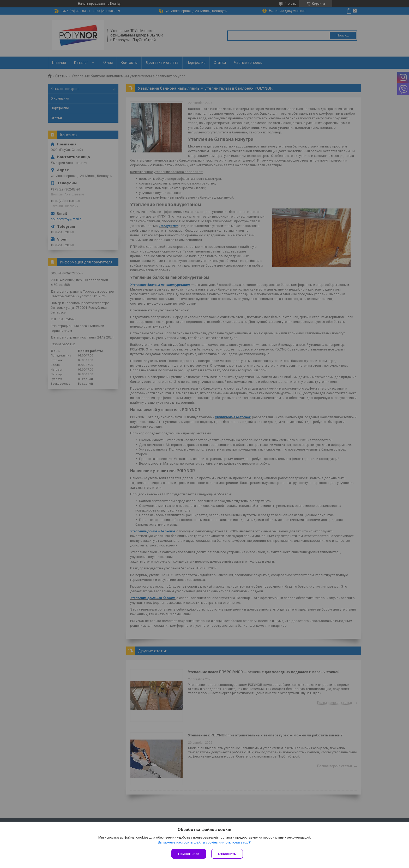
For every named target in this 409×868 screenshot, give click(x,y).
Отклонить (227, 854)
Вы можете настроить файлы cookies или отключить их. (203, 842)
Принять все (189, 854)
